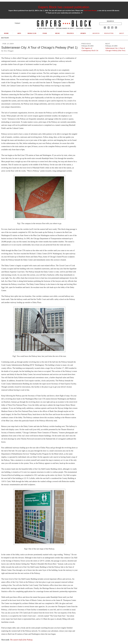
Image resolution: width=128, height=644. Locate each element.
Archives (96, 33)
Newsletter (109, 33)
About (122, 33)
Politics (70, 33)
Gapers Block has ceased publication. (64, 7)
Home (6, 33)
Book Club (32, 33)
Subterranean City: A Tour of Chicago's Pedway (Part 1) (39, 47)
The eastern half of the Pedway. (22, 640)
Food (45, 33)
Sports (83, 33)
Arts (19, 33)
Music (58, 33)
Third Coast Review (90, 11)
